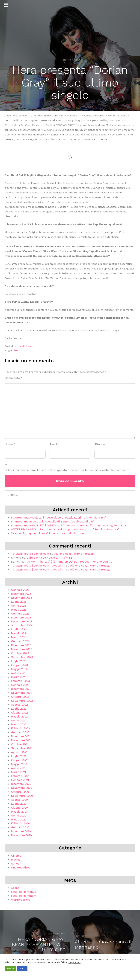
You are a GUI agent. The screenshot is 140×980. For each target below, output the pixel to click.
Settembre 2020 (22, 796)
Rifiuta (22, 969)
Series (15, 863)
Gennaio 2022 (20, 732)
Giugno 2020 (19, 808)
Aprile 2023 (19, 673)
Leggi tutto (74, 962)
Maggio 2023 (19, 669)
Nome (10, 444)
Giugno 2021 (19, 760)
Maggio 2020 (19, 812)
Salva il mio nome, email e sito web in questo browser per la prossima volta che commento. (68, 470)
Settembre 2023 (22, 657)
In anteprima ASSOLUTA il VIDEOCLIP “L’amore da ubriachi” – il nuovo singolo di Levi (69, 525)
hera (17, 350)
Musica (16, 860)
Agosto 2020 (19, 800)
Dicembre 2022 (21, 689)
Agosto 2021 (19, 752)
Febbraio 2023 (20, 681)
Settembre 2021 (22, 748)
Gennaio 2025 (20, 613)
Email (55, 444)
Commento (14, 378)
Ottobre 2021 (20, 744)
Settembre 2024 (22, 625)
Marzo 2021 (18, 772)
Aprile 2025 (19, 606)
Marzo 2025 (19, 610)
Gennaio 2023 (20, 685)
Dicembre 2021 (21, 736)
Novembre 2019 (21, 835)
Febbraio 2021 (20, 776)
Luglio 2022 (19, 709)
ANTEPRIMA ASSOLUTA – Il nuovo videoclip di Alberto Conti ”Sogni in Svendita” (65, 529)
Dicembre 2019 (21, 831)
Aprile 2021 (18, 768)
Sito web (100, 444)
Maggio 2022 (19, 716)
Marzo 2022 (19, 724)
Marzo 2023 (19, 677)
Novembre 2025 (22, 598)
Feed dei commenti (24, 896)
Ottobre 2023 (20, 653)
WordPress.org (21, 900)
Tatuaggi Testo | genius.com (30, 554)
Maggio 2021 (19, 764)
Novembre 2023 (22, 649)
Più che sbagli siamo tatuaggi (74, 554)
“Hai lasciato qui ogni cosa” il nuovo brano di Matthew (48, 533)
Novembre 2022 (22, 693)
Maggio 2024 (19, 633)
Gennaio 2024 (20, 641)
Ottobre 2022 (20, 697)
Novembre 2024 (22, 621)
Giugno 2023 (19, 665)
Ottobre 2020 (20, 792)
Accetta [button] (10, 969)
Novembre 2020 (22, 788)
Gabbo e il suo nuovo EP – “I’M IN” (50, 558)
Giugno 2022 (19, 713)
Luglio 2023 (19, 661)
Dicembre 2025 (21, 594)
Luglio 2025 (19, 602)
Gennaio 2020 (20, 827)
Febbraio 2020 (20, 823)
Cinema (16, 856)
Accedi (16, 888)
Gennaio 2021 (20, 780)
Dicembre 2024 (21, 617)
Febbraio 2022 (20, 728)
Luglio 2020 (19, 804)
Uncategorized (26, 346)
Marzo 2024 (19, 637)
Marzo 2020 (19, 819)
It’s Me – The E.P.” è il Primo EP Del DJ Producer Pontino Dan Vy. (69, 562)
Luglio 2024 (19, 629)
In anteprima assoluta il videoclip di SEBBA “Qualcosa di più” (53, 521)
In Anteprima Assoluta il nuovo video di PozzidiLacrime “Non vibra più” (59, 517)
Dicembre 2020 (21, 784)
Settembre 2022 (22, 701)
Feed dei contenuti (24, 892)
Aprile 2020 (19, 815)
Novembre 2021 (21, 740)
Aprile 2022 (19, 720)
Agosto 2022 (19, 705)
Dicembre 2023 (21, 645)
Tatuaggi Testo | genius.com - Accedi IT (38, 565)
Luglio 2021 (19, 756)
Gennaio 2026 (20, 590)
